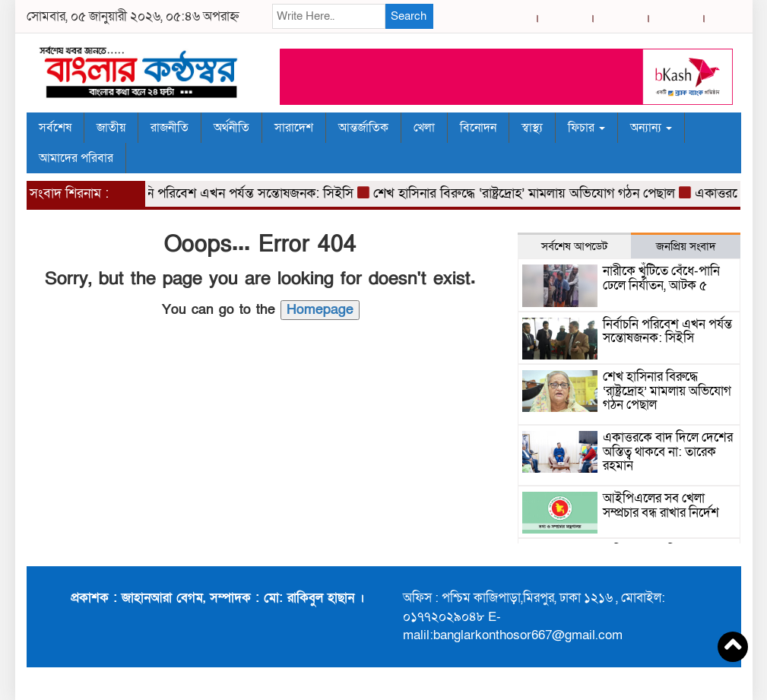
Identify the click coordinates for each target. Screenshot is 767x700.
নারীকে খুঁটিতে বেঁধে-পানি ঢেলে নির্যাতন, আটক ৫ (661, 278)
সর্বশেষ (55, 128)
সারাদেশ (294, 128)
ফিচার (586, 128)
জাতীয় (111, 128)
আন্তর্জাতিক (363, 128)
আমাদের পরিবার (76, 158)
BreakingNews (694, 683)
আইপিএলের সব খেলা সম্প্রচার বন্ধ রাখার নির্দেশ (661, 505)
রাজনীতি (170, 128)
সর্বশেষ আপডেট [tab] (574, 246)
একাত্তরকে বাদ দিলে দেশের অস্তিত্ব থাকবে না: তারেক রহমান (668, 451)
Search (409, 16)
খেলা (424, 128)
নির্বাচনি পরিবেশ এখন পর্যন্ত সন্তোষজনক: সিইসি (239, 193)
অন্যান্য (651, 128)
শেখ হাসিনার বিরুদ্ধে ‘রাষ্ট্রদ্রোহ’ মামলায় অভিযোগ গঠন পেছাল (528, 193)
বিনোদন (478, 128)
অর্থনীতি (231, 128)
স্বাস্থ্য (532, 128)
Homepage (320, 310)
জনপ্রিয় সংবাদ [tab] (686, 246)
